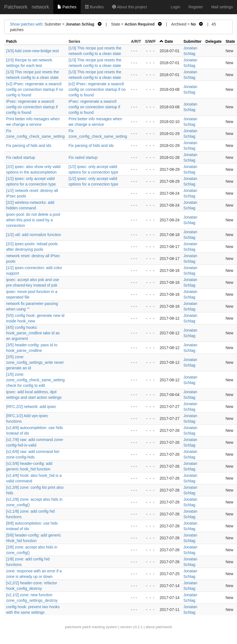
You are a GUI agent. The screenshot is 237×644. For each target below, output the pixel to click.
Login (175, 7)
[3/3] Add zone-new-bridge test (32, 51)
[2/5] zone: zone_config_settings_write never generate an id (35, 362)
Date (169, 41)
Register (196, 7)
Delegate (213, 41)
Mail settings (222, 7)
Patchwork (16, 7)
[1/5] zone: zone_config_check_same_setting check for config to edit (35, 380)
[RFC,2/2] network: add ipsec (31, 407)
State (230, 41)
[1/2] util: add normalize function (34, 235)
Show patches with (26, 24)
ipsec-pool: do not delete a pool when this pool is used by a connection (33, 220)
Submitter (192, 41)
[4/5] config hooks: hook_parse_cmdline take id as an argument (33, 333)
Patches (67, 7)
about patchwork (159, 627)
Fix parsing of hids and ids (29, 146)
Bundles (94, 7)
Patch (11, 41)
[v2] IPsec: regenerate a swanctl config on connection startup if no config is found (35, 89)
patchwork (73, 627)
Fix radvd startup (21, 157)
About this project (129, 7)
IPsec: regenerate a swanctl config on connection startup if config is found (32, 107)
